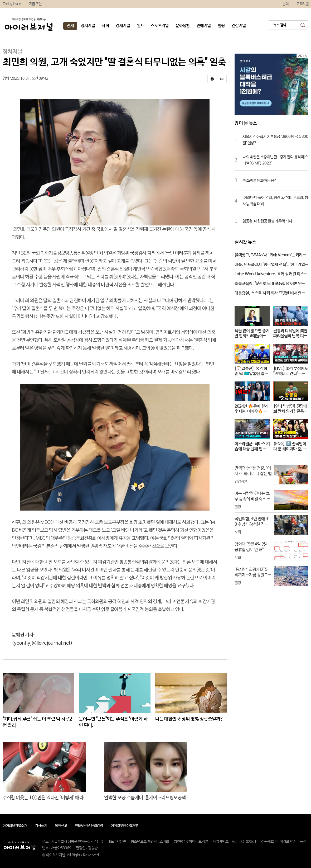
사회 (105, 26)
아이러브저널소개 (15, 826)
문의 (285, 4)
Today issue (12, 4)
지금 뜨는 (35, 4)
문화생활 (183, 26)
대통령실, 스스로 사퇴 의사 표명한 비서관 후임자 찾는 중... (270, 294)
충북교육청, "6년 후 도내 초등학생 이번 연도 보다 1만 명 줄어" (270, 284)
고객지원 (302, 4)
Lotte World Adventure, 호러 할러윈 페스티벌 (271, 275)
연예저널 (204, 26)
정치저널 (88, 26)
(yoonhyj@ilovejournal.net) (42, 643)
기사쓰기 (41, 826)
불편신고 (61, 826)
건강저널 (239, 26)
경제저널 (123, 26)
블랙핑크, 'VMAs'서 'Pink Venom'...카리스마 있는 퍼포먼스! (270, 256)
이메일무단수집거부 (124, 826)
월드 (140, 26)
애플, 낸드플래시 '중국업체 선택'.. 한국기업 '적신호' (270, 265)
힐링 (221, 26)
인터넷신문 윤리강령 (89, 826)
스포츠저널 (160, 26)
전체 (70, 26)
